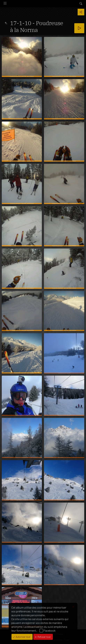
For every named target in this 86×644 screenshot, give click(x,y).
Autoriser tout (23, 637)
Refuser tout (44, 637)
